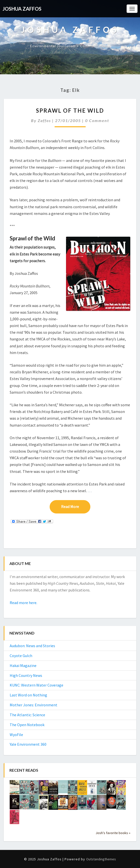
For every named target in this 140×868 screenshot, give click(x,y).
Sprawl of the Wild (70, 111)
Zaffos (44, 120)
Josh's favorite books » (113, 833)
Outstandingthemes (101, 859)
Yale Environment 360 (28, 744)
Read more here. (23, 603)
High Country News (26, 675)
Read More (76, 506)
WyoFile (16, 735)
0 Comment (97, 120)
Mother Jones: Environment (34, 705)
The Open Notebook (27, 725)
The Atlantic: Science (27, 715)
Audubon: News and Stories (32, 646)
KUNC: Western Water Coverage (36, 685)
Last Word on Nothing (28, 695)
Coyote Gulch (21, 656)
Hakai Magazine (23, 665)
